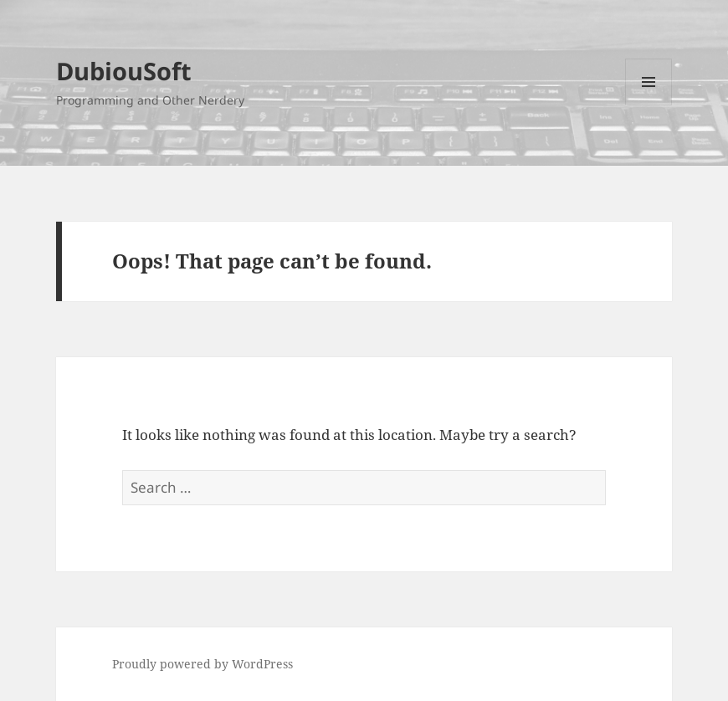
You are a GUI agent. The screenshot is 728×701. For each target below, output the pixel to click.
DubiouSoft (124, 71)
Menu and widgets (649, 105)
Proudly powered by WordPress (203, 664)
